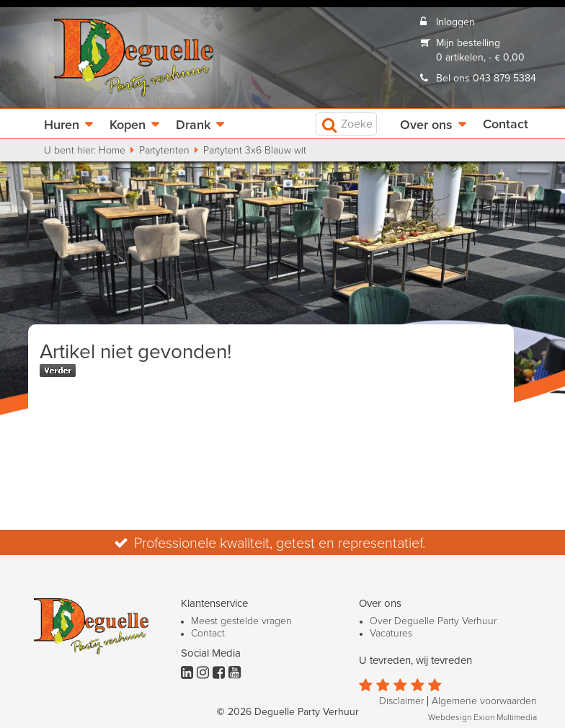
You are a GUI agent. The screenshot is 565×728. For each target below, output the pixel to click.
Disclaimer (401, 701)
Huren (62, 125)
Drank (193, 125)
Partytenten (164, 151)
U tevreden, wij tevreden (415, 661)
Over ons (426, 125)
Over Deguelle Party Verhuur (433, 621)
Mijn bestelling (468, 43)
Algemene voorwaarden (484, 701)
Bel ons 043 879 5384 (486, 79)
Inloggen (455, 22)
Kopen (128, 125)
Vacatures (391, 634)
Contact (506, 125)
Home (112, 151)
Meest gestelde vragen (241, 621)
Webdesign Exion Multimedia (482, 718)
